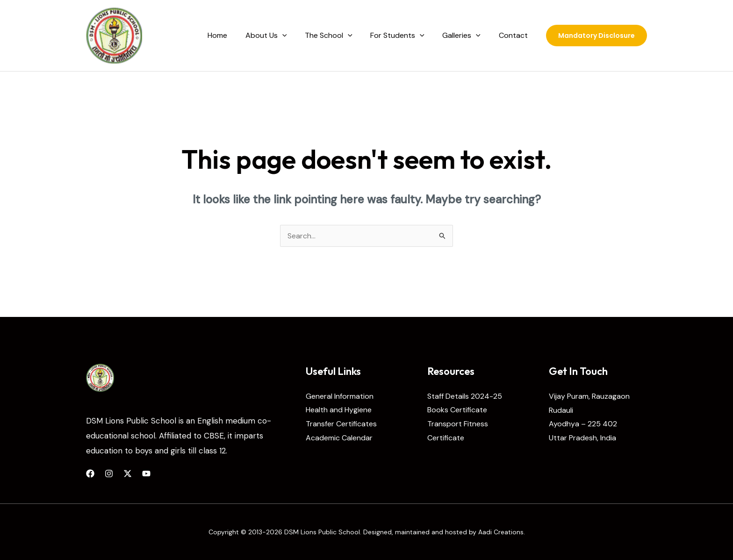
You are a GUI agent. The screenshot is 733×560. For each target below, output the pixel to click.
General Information (340, 396)
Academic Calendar (339, 438)
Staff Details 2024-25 (465, 396)
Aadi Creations (501, 532)
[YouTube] (146, 474)
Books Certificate (457, 410)
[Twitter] (128, 474)
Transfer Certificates (341, 424)
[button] (596, 36)
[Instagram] (109, 474)
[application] (296, 36)
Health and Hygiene (339, 410)
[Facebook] (90, 474)
